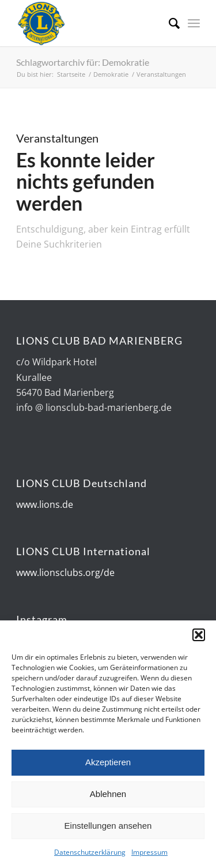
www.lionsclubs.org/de (65, 573)
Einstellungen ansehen (108, 834)
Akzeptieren (108, 770)
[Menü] (194, 23)
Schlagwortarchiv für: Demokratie (83, 62)
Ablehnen (108, 802)
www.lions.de (45, 504)
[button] (199, 643)
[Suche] (168, 23)
